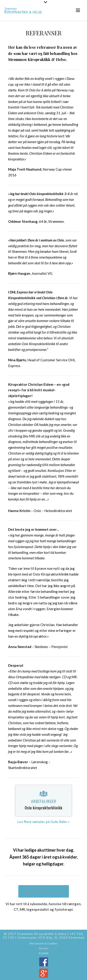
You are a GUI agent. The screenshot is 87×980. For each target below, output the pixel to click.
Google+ (44, 973)
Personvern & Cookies (43, 943)
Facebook (44, 962)
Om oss (44, 948)
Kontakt (44, 953)
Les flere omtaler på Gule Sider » (43, 822)
